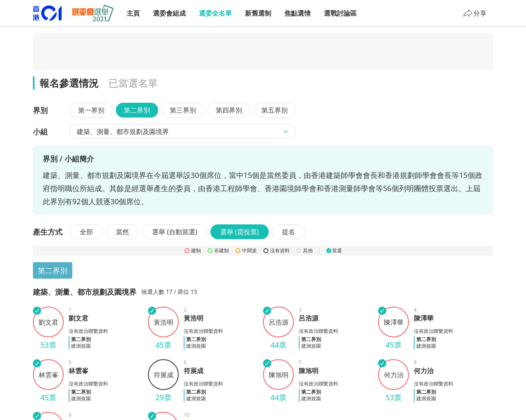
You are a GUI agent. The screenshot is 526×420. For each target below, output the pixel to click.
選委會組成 (169, 13)
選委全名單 (215, 13)
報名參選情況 (69, 83)
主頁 (133, 13)
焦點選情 (298, 13)
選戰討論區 (340, 13)
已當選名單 (133, 83)
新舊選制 (258, 13)
